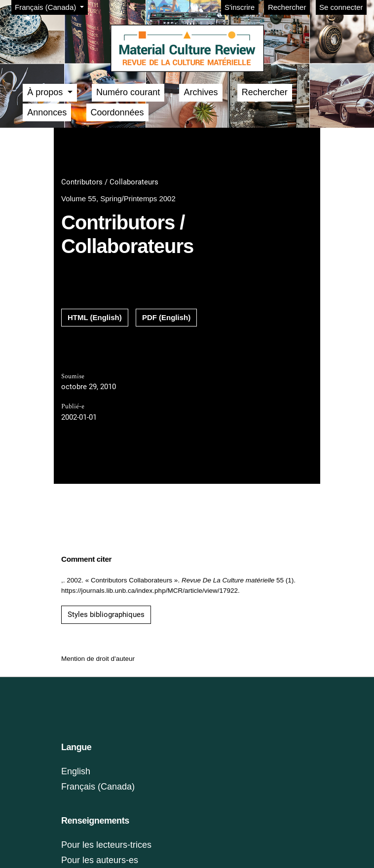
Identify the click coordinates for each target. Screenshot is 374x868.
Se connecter (341, 7)
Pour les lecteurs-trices (106, 845)
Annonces (47, 112)
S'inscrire (240, 7)
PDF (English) (166, 317)
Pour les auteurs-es (100, 860)
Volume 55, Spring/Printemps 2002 (118, 199)
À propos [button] (46, 92)
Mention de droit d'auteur (98, 659)
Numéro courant (128, 92)
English (76, 771)
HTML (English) (95, 317)
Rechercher (287, 7)
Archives (201, 92)
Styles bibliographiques (106, 615)
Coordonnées (117, 112)
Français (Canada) (51, 6)
